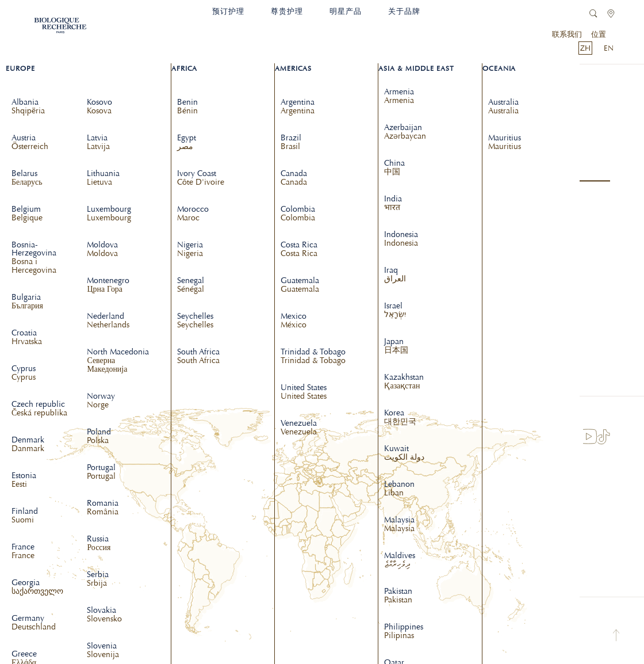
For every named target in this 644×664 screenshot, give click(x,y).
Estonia (24, 480)
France (23, 552)
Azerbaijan (405, 132)
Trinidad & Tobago (313, 357)
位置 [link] (599, 34)
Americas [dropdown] (293, 68)
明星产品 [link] (346, 11)
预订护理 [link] (228, 11)
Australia (503, 107)
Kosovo (99, 107)
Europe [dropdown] (20, 68)
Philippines (404, 632)
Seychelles (195, 321)
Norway (101, 401)
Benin (187, 107)
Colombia (298, 214)
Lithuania (103, 178)
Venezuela (299, 428)
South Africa (198, 357)
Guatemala (300, 285)
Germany (34, 623)
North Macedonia (120, 361)
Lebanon (399, 489)
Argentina (298, 107)
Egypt (187, 143)
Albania (28, 107)
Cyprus (24, 373)
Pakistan (398, 596)
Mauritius (505, 143)
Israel (395, 311)
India (393, 204)
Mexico (294, 321)
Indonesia (401, 239)
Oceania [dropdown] (499, 68)
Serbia (98, 579)
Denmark (28, 445)
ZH (585, 48)
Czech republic (39, 409)
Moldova (102, 250)
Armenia (399, 97)
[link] (60, 22)
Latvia (98, 143)
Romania (103, 508)
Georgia (37, 587)
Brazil (291, 143)
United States (304, 392)
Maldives (400, 560)
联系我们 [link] (567, 34)
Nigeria (190, 250)
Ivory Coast (201, 178)
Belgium (27, 214)
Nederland (108, 321)
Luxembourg (109, 214)
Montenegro (108, 285)
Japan (396, 346)
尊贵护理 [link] (287, 11)
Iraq (395, 275)
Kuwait (404, 453)
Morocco (193, 214)
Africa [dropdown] (184, 68)
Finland (25, 516)
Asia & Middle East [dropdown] (416, 68)
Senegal (191, 285)
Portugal (101, 472)
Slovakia (104, 615)
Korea (400, 418)
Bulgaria (27, 302)
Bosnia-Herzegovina (45, 258)
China (394, 168)
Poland (99, 437)
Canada (294, 178)
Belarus (27, 178)
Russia (99, 544)
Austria (30, 143)
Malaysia (399, 525)
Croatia (27, 338)
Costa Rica (299, 250)
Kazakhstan (404, 382)
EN (609, 48)
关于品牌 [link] (404, 11)
